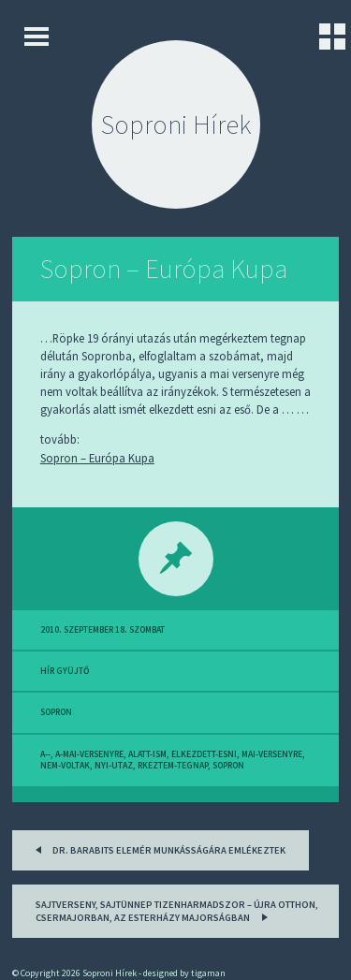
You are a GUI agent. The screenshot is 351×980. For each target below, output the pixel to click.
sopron (56, 712)
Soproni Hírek (176, 124)
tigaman (208, 973)
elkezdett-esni (204, 754)
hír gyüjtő (65, 671)
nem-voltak (65, 766)
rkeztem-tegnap (173, 766)
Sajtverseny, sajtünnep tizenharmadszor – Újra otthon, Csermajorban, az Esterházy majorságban (177, 911)
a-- (45, 754)
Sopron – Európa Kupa (164, 269)
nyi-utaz (114, 766)
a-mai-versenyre (89, 754)
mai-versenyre (272, 754)
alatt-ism (147, 754)
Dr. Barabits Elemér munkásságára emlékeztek (157, 848)
